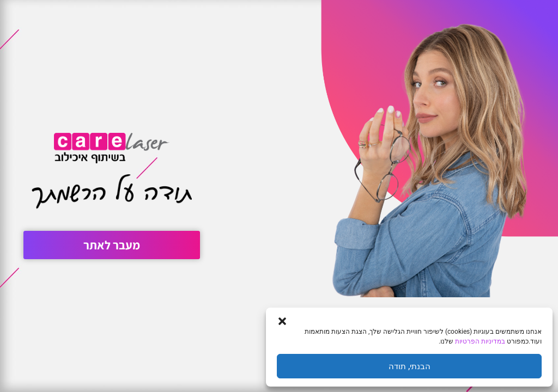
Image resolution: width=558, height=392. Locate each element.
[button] (282, 321)
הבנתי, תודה (410, 366)
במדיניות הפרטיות (480, 341)
